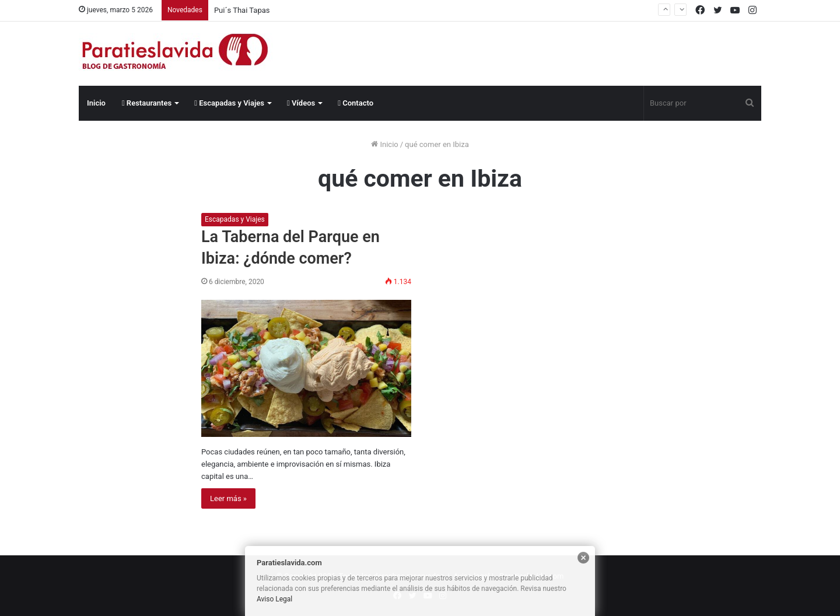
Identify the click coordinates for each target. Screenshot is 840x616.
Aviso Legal (274, 599)
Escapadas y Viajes (229, 103)
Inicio (96, 103)
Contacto (356, 103)
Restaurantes (147, 103)
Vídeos (301, 103)
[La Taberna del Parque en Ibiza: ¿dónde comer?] (306, 368)
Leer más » (228, 498)
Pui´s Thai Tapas (242, 10)
